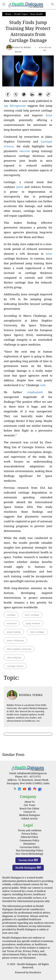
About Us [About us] (30, 802)
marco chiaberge (15, 640)
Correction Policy (30, 847)
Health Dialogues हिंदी (28, 868)
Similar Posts (13, 754)
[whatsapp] (24, 94)
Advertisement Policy (14, 954)
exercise (25, 151)
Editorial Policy (29, 837)
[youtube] (24, 790)
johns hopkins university (19, 649)
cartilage (11, 615)
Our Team (29, 805)
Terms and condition (30, 830)
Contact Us (30, 812)
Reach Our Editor (29, 808)
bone (49, 115)
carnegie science (15, 666)
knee (49, 254)
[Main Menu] (4, 5)
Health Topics (21, 14)
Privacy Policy (30, 834)
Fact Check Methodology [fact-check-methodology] (29, 854)
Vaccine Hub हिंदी (28, 860)
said (43, 385)
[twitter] (16, 94)
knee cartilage (32, 615)
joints (20, 187)
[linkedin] (19, 790)
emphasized (35, 392)
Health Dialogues (27, 964)
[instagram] (35, 790)
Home (9, 14)
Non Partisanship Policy (29, 850)
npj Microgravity (15, 106)
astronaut (12, 623)
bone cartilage (37, 632)
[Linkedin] (32, 94)
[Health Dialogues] (40, 789)
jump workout (33, 623)
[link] (48, 94)
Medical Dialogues (30, 815)
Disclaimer (29, 844)
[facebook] (8, 94)
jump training (14, 632)
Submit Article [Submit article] (29, 818)
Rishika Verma (31, 695)
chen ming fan (14, 658)
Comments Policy (29, 840)
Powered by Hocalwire (28, 972)
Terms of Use (14, 951)
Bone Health (37, 14)
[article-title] (12, 695)
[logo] (26, 5)
